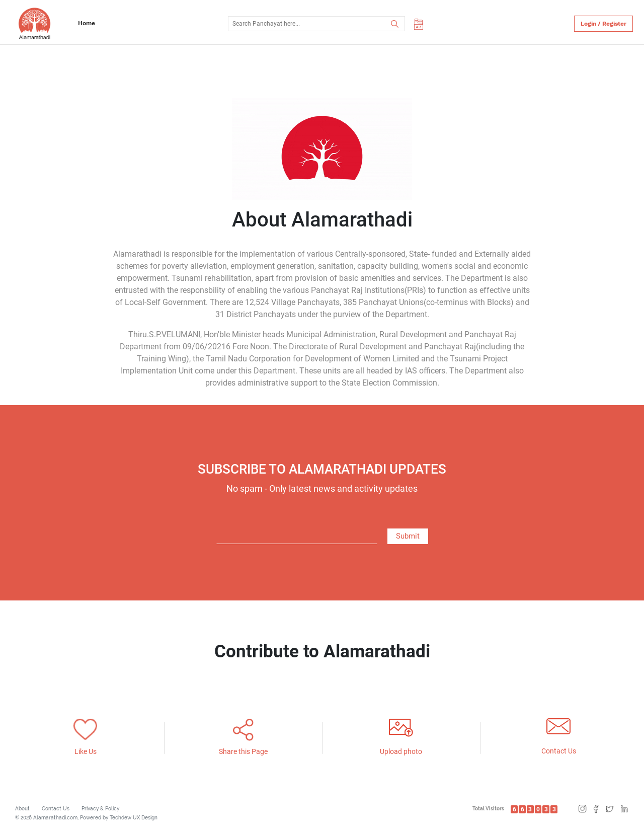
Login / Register (603, 24)
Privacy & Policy (100, 809)
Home (87, 23)
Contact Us (56, 809)
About (22, 809)
